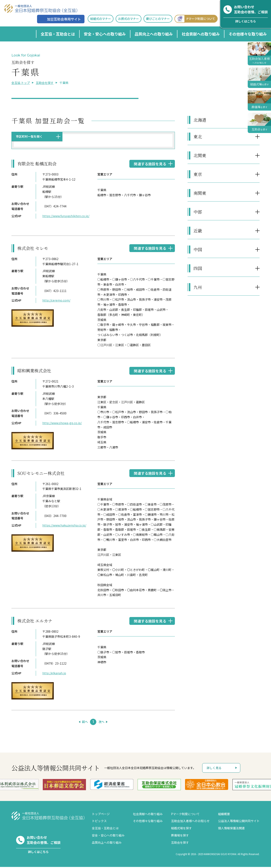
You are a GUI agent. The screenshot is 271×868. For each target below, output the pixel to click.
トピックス (99, 822)
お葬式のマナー (129, 19)
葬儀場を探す (180, 836)
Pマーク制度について (195, 19)
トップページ (101, 815)
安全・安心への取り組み (105, 34)
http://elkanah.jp (54, 674)
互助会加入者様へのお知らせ (190, 822)
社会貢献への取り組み (201, 34)
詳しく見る (214, 769)
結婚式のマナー (101, 19)
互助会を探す (45, 83)
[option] (66, 786)
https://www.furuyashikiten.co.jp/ (66, 216)
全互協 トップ (21, 83)
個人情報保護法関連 (231, 829)
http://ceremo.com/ (56, 301)
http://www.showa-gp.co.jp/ (62, 424)
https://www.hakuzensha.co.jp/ (64, 526)
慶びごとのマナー (158, 19)
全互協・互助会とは (58, 34)
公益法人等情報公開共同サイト (239, 822)
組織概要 (224, 815)
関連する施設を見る (149, 164)
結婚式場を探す (181, 829)
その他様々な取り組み (248, 34)
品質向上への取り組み (154, 34)
